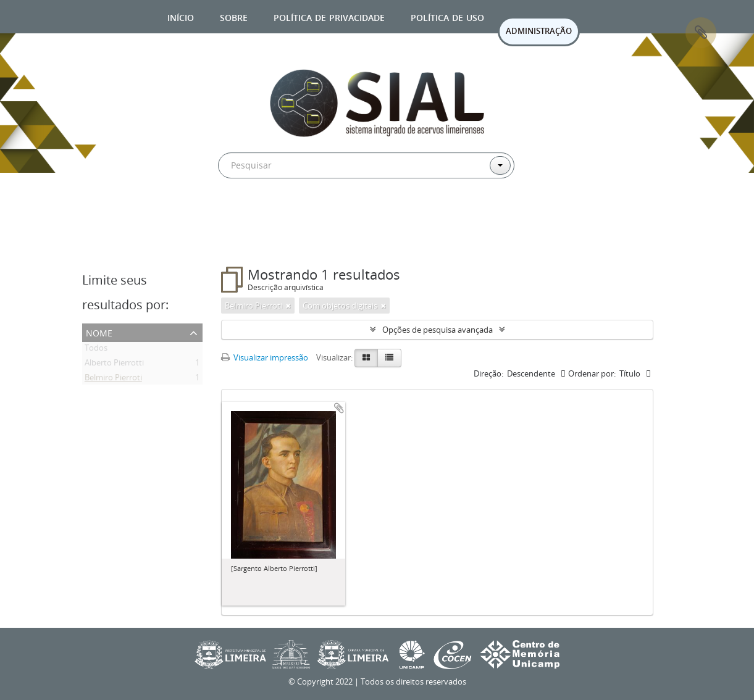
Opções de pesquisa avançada (438, 330)
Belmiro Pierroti (113, 380)
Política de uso (447, 16)
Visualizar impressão (265, 357)
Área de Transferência (701, 33)
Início (181, 16)
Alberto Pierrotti (114, 365)
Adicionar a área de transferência (339, 408)
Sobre (234, 16)
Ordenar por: (592, 373)
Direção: (488, 373)
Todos (96, 350)
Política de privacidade (329, 16)
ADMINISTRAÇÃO (539, 31)
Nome (99, 332)
